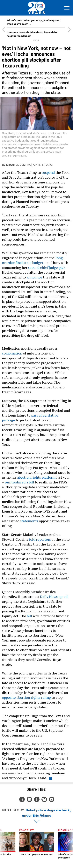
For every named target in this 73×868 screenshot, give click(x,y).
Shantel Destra (18, 165)
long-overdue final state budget (33, 260)
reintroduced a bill (19, 482)
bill (29, 616)
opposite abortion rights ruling (26, 697)
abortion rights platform (36, 477)
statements (29, 521)
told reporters (40, 539)
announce (34, 277)
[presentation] (4, 846)
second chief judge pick (47, 267)
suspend (48, 172)
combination (12, 353)
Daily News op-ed (54, 597)
